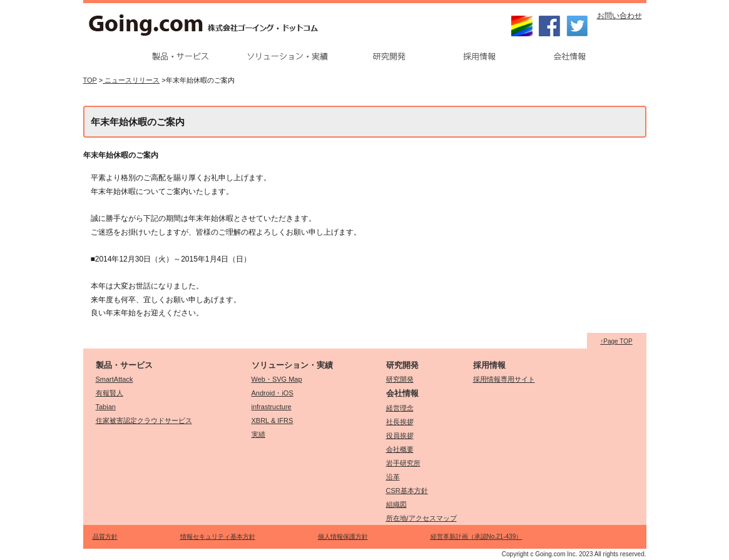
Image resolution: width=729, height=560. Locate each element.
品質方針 (105, 537)
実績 (258, 434)
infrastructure (272, 407)
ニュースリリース (131, 80)
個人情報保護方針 (343, 537)
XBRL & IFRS (273, 420)
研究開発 (400, 379)
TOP (90, 80)
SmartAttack (115, 379)
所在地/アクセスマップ (421, 518)
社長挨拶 (400, 422)
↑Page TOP (616, 341)
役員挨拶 (400, 435)
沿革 (393, 477)
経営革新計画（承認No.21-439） (477, 537)
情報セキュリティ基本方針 (218, 537)
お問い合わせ (619, 16)
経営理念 (400, 408)
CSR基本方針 (407, 491)
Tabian (106, 407)
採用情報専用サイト (504, 379)
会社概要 (400, 449)
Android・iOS (273, 393)
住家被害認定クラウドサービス (144, 420)
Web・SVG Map (277, 379)
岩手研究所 (403, 463)
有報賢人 (110, 393)
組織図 (396, 504)
